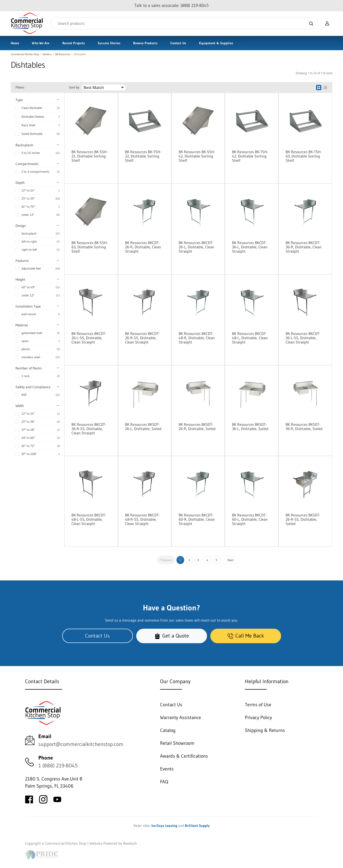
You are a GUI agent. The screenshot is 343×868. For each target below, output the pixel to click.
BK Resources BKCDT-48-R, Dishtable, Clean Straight (197, 338)
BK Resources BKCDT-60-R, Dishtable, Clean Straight (197, 519)
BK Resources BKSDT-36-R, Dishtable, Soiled (304, 427)
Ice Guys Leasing (164, 826)
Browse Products (145, 43)
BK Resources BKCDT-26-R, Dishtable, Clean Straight (143, 247)
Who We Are (41, 43)
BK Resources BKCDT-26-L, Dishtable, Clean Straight (196, 247)
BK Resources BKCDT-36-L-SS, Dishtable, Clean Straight (303, 338)
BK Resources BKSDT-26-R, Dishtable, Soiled (197, 427)
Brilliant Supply (197, 826)
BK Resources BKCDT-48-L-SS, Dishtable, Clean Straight (89, 519)
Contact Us (178, 43)
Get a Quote (172, 636)
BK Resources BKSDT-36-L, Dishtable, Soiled (250, 427)
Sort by (74, 87)
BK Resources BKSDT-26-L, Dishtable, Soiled (143, 427)
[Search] (184, 23)
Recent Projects (74, 43)
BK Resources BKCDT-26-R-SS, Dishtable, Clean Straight (142, 338)
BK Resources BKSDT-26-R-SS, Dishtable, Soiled (303, 519)
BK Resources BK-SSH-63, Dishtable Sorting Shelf (90, 247)
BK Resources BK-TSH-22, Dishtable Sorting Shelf (143, 156)
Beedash (130, 843)
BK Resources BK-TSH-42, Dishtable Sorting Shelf (250, 156)
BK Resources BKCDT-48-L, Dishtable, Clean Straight (250, 338)
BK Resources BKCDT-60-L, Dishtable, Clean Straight (250, 519)
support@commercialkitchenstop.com (81, 744)
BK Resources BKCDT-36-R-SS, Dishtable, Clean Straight (89, 429)
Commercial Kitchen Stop (25, 54)
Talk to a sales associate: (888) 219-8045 (171, 5)
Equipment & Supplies (216, 43)
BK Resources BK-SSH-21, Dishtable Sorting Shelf (90, 156)
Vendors (47, 54)
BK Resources (63, 54)
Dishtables (80, 54)
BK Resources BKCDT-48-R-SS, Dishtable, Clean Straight (142, 519)
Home (15, 43)
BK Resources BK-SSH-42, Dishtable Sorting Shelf (197, 156)
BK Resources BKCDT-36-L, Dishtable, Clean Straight (250, 247)
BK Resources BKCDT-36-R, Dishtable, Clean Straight (304, 247)
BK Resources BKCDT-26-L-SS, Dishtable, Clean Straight (89, 338)
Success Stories (109, 43)
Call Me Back (246, 636)
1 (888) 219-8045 (58, 766)
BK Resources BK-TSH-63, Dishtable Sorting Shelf (304, 156)
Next (231, 560)
